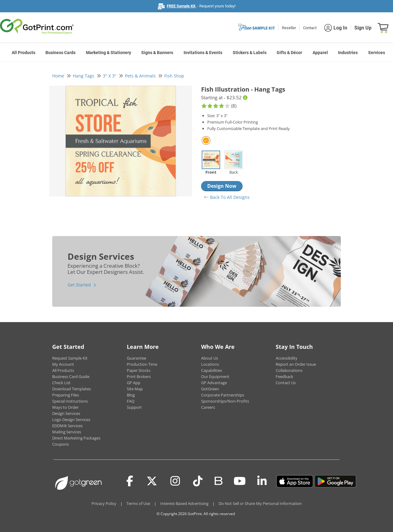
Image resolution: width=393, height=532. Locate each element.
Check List (61, 383)
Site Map (135, 389)
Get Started (79, 285)
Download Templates (72, 389)
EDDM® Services (67, 426)
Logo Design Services (71, 420)
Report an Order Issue (296, 364)
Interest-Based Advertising (184, 503)
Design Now (222, 186)
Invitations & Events (203, 53)
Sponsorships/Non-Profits (225, 401)
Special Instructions (70, 401)
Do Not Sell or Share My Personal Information (260, 503)
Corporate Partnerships (223, 395)
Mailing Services (67, 432)
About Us (210, 358)
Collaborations (289, 370)
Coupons (60, 444)
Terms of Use (138, 503)
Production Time (142, 364)
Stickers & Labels (250, 53)
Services (377, 53)
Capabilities (212, 370)
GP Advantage (214, 383)
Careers (208, 407)
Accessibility (287, 358)
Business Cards (60, 53)
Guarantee (136, 358)
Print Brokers (139, 376)
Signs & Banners (157, 53)
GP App (134, 383)
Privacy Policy (104, 503)
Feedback (284, 376)
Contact (310, 28)
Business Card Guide (71, 376)
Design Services (66, 413)
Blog (131, 395)
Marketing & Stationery (109, 53)
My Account (63, 364)
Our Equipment (215, 376)
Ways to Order (65, 407)
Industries (348, 53)
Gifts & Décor (289, 53)
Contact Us (286, 383)
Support (134, 407)
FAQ (131, 401)
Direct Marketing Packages (76, 438)
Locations (210, 364)
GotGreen (210, 389)
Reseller (289, 28)
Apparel (320, 53)
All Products (23, 53)
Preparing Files (66, 395)
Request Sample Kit (70, 358)
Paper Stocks (139, 370)
